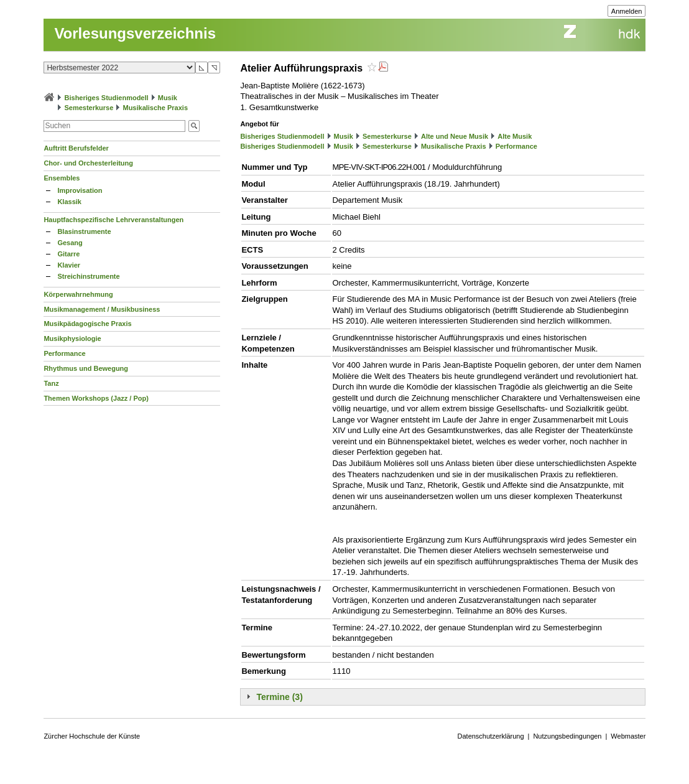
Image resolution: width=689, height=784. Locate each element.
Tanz (51, 383)
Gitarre (68, 254)
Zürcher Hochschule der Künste (92, 736)
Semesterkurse (89, 108)
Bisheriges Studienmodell (107, 98)
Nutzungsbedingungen (567, 736)
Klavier (69, 265)
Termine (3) (279, 697)
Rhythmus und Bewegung (86, 368)
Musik (168, 98)
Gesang (70, 243)
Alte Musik (515, 136)
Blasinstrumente (84, 231)
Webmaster (628, 736)
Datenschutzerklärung (491, 736)
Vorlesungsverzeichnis (135, 33)
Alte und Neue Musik (455, 136)
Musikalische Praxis (155, 108)
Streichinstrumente (88, 276)
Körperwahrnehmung (78, 294)
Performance (64, 353)
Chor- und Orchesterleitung (88, 163)
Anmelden (627, 11)
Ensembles (62, 178)
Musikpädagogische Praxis (87, 324)
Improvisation (80, 190)
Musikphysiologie (72, 338)
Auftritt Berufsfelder (76, 148)
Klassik (69, 202)
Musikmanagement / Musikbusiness (102, 309)
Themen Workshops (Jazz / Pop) (96, 398)
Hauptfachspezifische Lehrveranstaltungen (113, 220)
